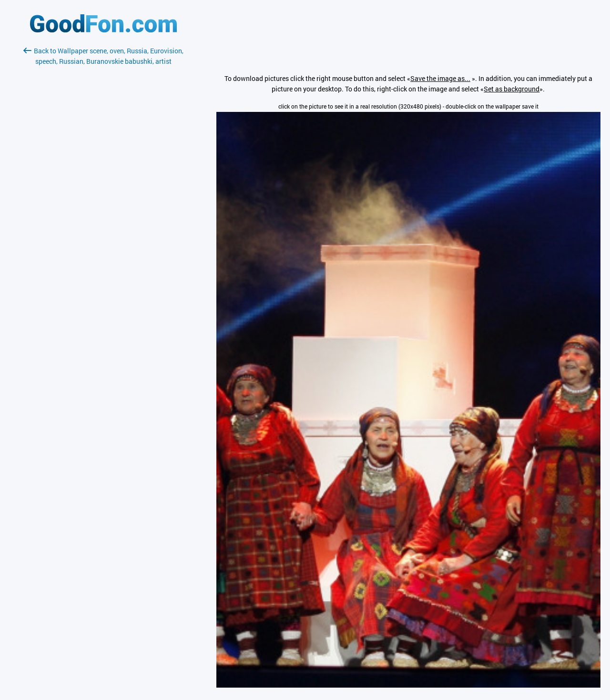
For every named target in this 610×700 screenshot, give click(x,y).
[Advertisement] (103, 180)
